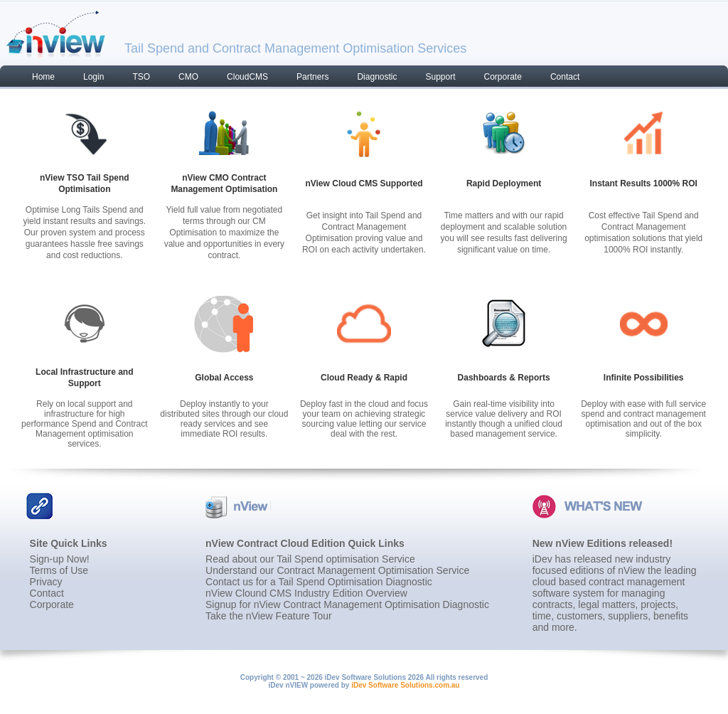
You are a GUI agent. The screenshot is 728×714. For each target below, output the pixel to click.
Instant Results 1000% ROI (643, 183)
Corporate (503, 77)
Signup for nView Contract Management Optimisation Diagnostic (347, 604)
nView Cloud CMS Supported (364, 183)
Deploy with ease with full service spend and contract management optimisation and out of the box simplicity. (643, 419)
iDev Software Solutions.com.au (405, 685)
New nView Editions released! (603, 543)
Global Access (224, 378)
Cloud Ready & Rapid (364, 378)
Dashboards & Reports (504, 378)
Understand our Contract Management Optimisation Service (337, 570)
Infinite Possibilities (644, 378)
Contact (565, 77)
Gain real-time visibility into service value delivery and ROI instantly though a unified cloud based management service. (504, 419)
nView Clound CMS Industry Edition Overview (306, 593)
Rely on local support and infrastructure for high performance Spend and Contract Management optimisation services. (84, 424)
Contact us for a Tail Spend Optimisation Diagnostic (319, 582)
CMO (188, 77)
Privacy (46, 582)
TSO (141, 77)
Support (440, 77)
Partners (312, 77)
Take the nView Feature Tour (269, 616)
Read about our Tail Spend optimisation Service (310, 559)
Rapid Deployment (504, 183)
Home (43, 77)
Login (93, 77)
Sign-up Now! (60, 559)
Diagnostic (377, 77)
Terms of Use (59, 570)
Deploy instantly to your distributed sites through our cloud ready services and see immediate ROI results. (224, 419)
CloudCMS (247, 77)
